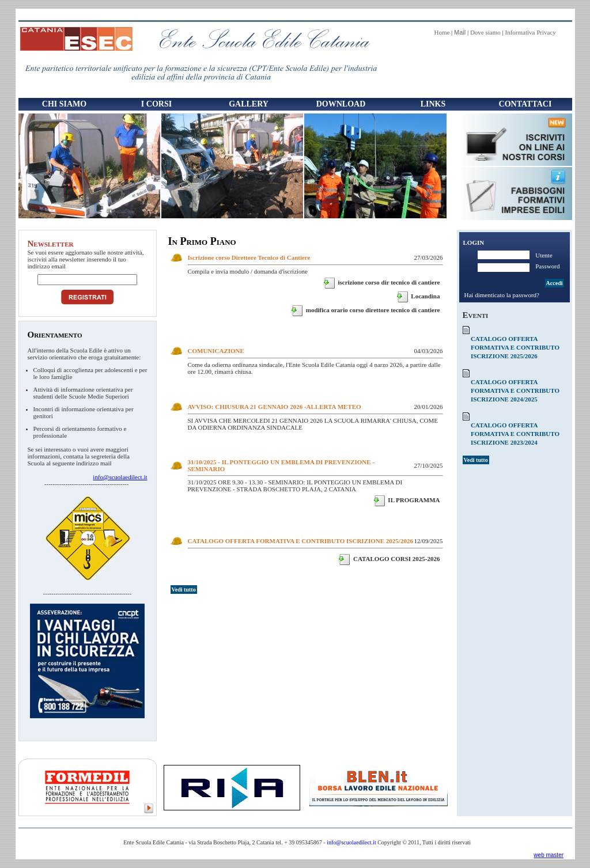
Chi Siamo (62, 105)
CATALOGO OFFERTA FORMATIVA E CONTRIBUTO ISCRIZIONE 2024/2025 (515, 391)
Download (341, 104)
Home (442, 32)
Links (433, 104)
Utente (544, 255)
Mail (460, 32)
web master (549, 855)
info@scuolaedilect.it (120, 477)
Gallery (249, 104)
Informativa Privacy (530, 32)
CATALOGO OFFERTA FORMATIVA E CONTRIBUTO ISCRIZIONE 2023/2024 (515, 434)
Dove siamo (485, 32)
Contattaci (525, 104)
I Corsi (154, 105)
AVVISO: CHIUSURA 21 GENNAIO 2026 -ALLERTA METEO (275, 407)
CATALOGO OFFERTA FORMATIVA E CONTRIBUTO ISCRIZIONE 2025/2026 (300, 541)
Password (547, 266)
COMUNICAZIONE (216, 351)
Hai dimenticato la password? (502, 295)
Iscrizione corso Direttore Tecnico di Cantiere (249, 257)
